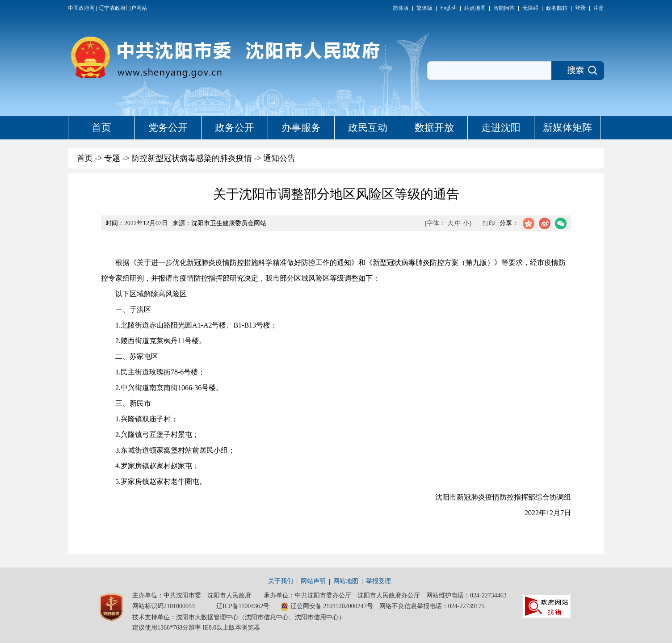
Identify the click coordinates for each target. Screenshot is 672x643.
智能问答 (504, 8)
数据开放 (434, 128)
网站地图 (346, 581)
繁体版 (424, 8)
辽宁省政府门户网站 (123, 8)
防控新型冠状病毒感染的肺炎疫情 (192, 158)
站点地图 (475, 8)
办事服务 (301, 128)
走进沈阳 (501, 128)
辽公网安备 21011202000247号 (327, 607)
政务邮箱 (557, 8)
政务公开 (235, 128)
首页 (101, 128)
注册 (599, 8)
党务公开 (168, 128)
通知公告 (279, 158)
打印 (489, 223)
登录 (580, 8)
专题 (112, 158)
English (448, 8)
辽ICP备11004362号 (243, 606)
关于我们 (281, 581)
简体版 (401, 8)
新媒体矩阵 (567, 128)
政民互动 (368, 128)
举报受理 (378, 581)
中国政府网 (81, 8)
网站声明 (313, 581)
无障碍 (530, 8)
